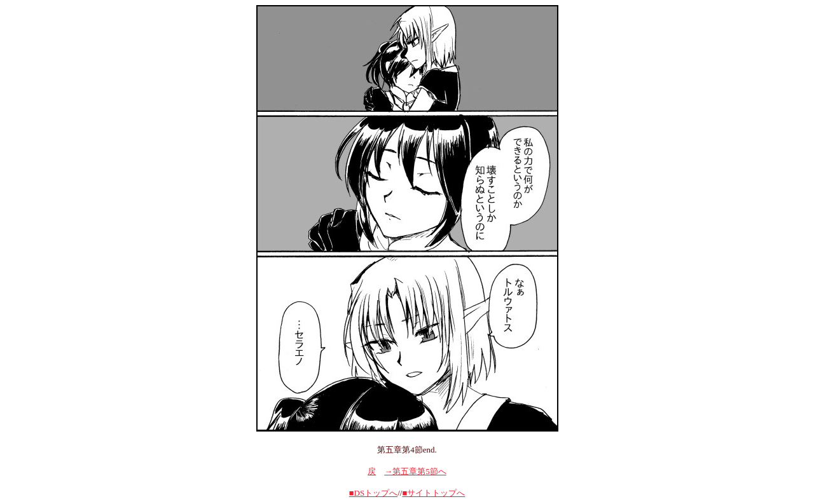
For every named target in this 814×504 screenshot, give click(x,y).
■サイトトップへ (433, 493)
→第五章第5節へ (415, 471)
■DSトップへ (373, 493)
